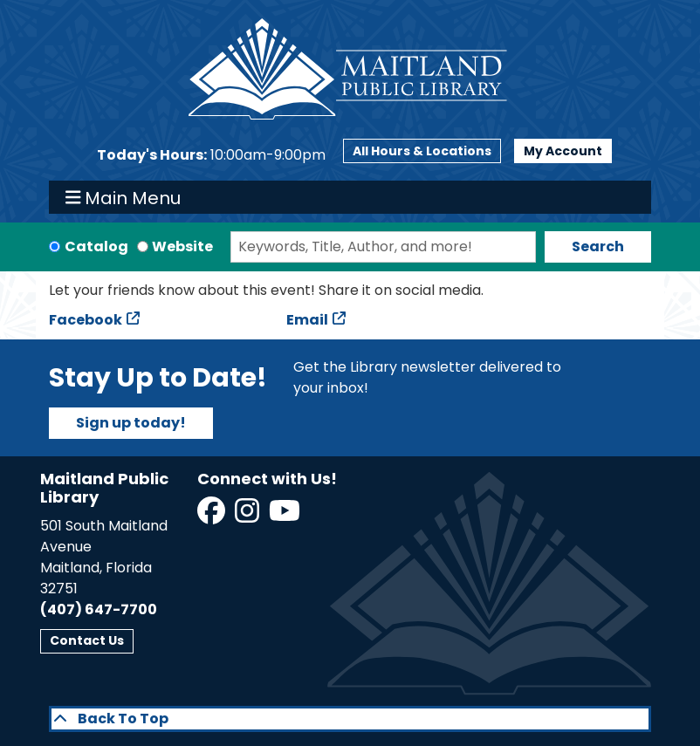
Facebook (86, 320)
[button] (211, 155)
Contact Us (87, 640)
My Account (563, 151)
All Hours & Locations (422, 151)
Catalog (96, 246)
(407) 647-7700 (99, 609)
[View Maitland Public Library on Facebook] (213, 516)
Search (598, 246)
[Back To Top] (350, 719)
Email (307, 320)
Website (182, 246)
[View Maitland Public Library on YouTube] (286, 516)
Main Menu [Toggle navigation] (124, 197)
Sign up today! (131, 423)
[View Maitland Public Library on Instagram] (248, 516)
